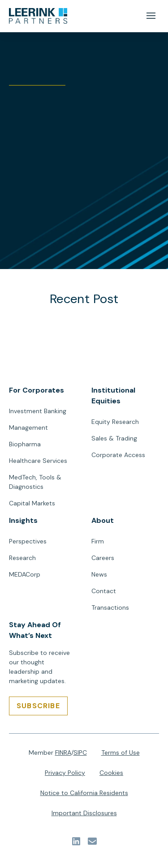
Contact (104, 591)
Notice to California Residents (84, 793)
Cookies (111, 773)
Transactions (110, 607)
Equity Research (115, 422)
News (99, 574)
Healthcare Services (38, 461)
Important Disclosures (84, 813)
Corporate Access (118, 455)
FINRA (63, 753)
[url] (38, 16)
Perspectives (28, 541)
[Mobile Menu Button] (151, 16)
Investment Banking (38, 411)
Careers (103, 558)
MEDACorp (25, 574)
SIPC (80, 753)
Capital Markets (32, 503)
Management (28, 428)
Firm (98, 541)
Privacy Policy (65, 773)
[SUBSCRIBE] (38, 706)
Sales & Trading (114, 438)
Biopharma (25, 444)
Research (22, 558)
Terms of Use (121, 753)
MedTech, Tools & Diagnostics (35, 482)
